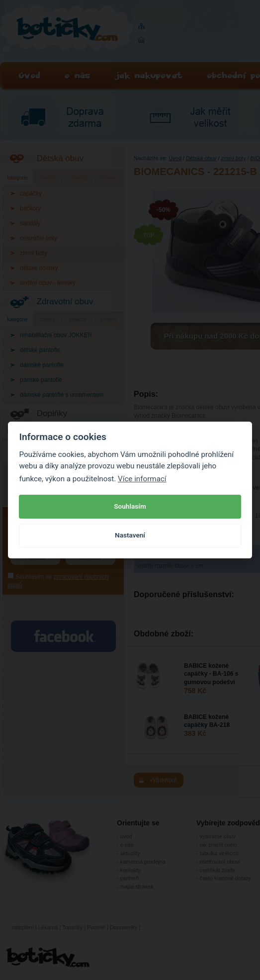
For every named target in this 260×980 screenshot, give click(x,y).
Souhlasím (130, 506)
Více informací (142, 479)
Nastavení (130, 535)
